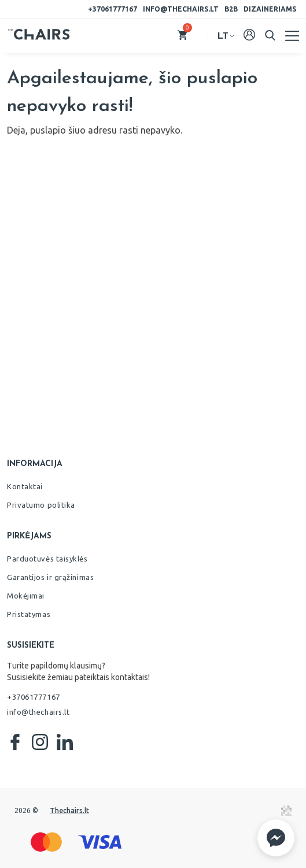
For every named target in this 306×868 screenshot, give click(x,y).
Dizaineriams (270, 9)
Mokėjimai (26, 596)
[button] (276, 838)
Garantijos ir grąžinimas (50, 577)
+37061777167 (113, 9)
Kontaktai (25, 486)
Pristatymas (29, 614)
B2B (231, 9)
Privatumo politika (41, 505)
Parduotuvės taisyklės (47, 559)
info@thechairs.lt (181, 9)
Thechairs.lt (69, 810)
